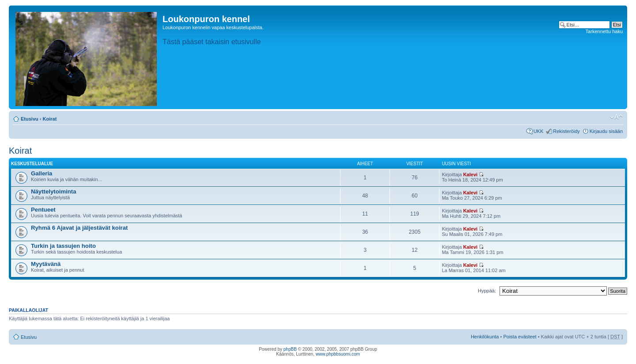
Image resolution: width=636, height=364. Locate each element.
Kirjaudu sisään (606, 131)
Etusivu (30, 119)
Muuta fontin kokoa (616, 117)
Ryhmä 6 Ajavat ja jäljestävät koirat (79, 228)
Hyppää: (487, 291)
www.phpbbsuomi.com (338, 354)
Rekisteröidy (566, 131)
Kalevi (470, 174)
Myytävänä (46, 264)
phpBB (290, 349)
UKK (539, 131)
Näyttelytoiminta (54, 191)
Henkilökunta (485, 337)
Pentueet (43, 210)
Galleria (42, 173)
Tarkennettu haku (604, 31)
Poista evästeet (520, 337)
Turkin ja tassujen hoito (63, 246)
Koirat (50, 119)
